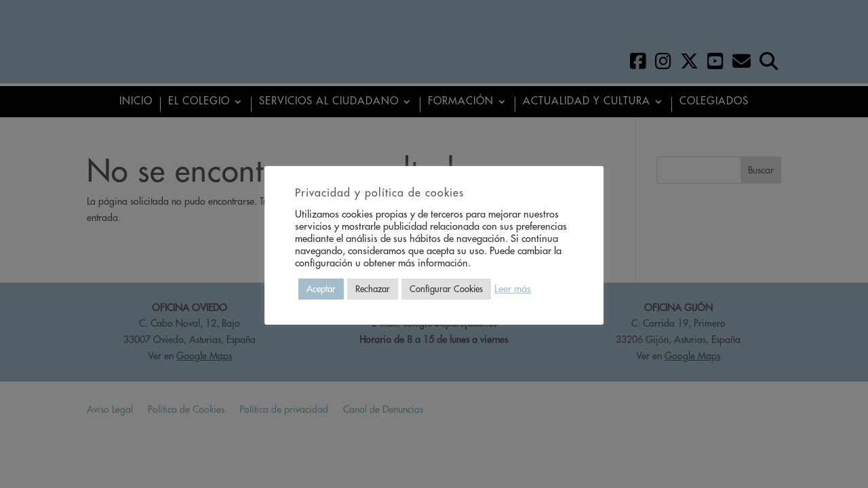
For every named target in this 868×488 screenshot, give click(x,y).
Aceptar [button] (321, 289)
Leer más (513, 289)
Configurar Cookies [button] (446, 289)
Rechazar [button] (373, 289)
